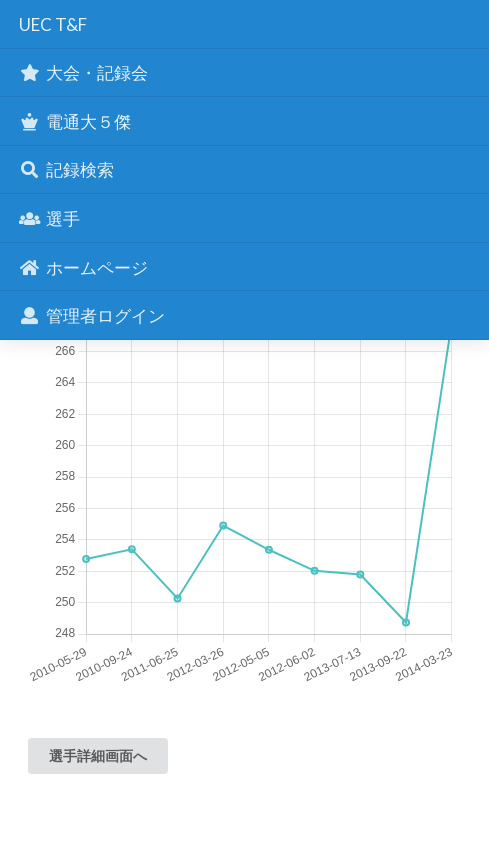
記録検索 (66, 169)
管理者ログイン (91, 315)
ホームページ (83, 267)
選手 (49, 218)
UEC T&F (53, 24)
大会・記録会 (83, 72)
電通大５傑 (74, 121)
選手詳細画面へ (98, 755)
